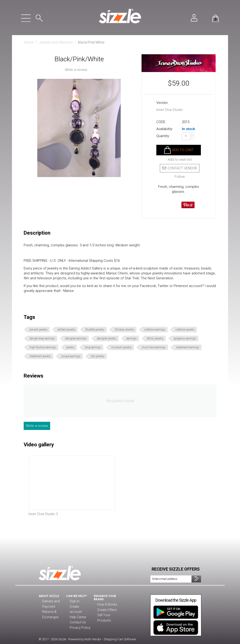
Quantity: (163, 136)
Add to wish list (180, 160)
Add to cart (183, 150)
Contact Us (77, 617)
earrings (132, 338)
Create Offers (107, 610)
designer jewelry (107, 338)
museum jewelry (121, 347)
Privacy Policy (79, 622)
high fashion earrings (43, 347)
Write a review (76, 70)
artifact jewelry (66, 330)
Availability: (165, 129)
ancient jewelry (38, 330)
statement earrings (188, 347)
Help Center (78, 612)
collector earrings (155, 330)
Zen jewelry (97, 356)
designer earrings (76, 338)
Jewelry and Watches (56, 42)
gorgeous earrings (185, 338)
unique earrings (71, 356)
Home (29, 42)
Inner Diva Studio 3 (43, 514)
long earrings (93, 347)
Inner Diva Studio (170, 110)
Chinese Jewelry (124, 330)
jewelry (70, 347)
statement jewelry (40, 356)
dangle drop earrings (42, 338)
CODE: (161, 122)
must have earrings (154, 347)
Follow (180, 177)
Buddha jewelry (95, 330)
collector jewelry (185, 330)
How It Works (106, 605)
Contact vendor (180, 168)
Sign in (74, 601)
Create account (80, 607)
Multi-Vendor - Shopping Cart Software (110, 639)
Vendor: (162, 103)
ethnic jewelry (155, 338)
